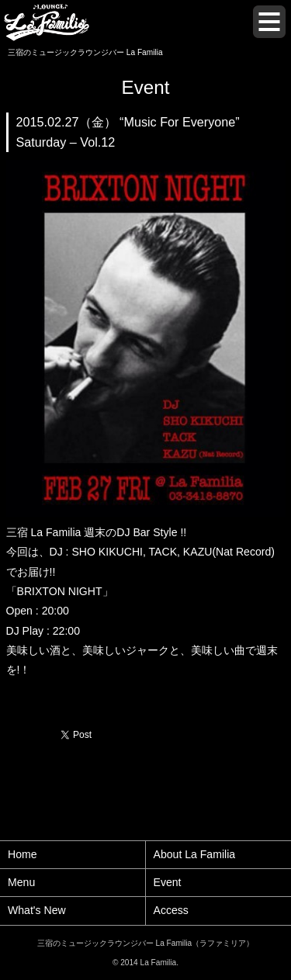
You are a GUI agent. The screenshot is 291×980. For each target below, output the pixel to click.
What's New (37, 910)
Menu (21, 882)
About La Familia (195, 854)
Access (171, 910)
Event (168, 882)
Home (23, 854)
